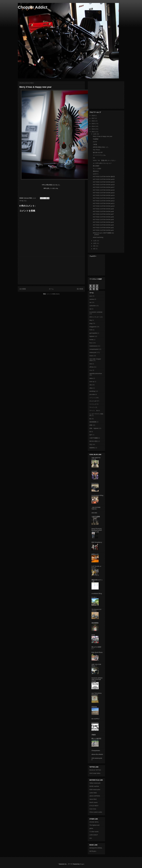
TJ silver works (94, 832)
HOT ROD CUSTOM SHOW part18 (104, 185)
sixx (91, 838)
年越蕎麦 (96, 139)
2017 (93, 118)
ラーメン (92, 407)
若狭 (91, 425)
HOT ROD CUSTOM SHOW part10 (104, 206)
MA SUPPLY (95, 719)
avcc (91, 296)
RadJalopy (95, 483)
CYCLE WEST (94, 806)
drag (91, 323)
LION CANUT (94, 835)
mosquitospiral (94, 349)
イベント (92, 398)
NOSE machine (94, 786)
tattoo (91, 378)
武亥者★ (94, 707)
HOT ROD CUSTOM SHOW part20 (104, 179)
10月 (95, 243)
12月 (95, 134)
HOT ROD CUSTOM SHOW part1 (103, 230)
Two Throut (96, 150)
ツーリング (93, 404)
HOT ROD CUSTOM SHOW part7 (103, 214)
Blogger (82, 864)
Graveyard (95, 723)
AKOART (94, 471)
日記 (25, 201)
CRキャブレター (95, 317)
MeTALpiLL (93, 851)
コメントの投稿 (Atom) (53, 294)
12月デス (96, 174)
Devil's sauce (93, 802)
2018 (93, 116)
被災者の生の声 (98, 152)
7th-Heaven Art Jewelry (96, 610)
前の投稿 (80, 289)
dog (91, 320)
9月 (94, 246)
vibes (91, 388)
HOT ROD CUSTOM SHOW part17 (104, 187)
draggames (93, 327)
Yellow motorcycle (95, 783)
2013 (93, 129)
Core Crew (93, 809)
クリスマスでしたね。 (100, 155)
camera (92, 299)
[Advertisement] (51, 270)
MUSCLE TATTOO (95, 770)
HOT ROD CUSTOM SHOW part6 (103, 217)
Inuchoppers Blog (97, 495)
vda (91, 385)
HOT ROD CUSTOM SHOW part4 (103, 222)
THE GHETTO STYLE (96, 459)
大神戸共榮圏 (94, 438)
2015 (93, 124)
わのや (95, 142)
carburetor (93, 306)
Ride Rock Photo (97, 652)
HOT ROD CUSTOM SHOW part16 (104, 190)
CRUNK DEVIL (94, 822)
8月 (94, 249)
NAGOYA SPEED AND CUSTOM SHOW (97, 680)
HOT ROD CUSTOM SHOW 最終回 (104, 177)
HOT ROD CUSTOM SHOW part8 (103, 211)
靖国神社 (92, 448)
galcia (91, 828)
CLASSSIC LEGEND (96, 312)
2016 (93, 121)
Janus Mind (93, 799)
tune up (92, 382)
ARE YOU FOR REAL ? (96, 665)
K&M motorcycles (95, 790)
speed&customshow (96, 373)
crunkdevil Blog (97, 594)
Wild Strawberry (97, 542)
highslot (92, 336)
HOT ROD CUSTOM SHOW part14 (104, 195)
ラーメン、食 (94, 411)
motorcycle (93, 352)
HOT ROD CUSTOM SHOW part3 (103, 225)
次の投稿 (23, 289)
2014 (93, 126)
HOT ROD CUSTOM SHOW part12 (104, 201)
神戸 (91, 435)
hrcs (91, 343)
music (91, 356)
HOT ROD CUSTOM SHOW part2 (103, 228)
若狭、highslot (94, 428)
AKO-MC (94, 513)
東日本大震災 (94, 441)
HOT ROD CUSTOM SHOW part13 (104, 198)
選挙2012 (96, 171)
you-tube (92, 394)
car (90, 302)
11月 (95, 241)
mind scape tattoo (95, 773)
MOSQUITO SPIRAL (96, 848)
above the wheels (97, 754)
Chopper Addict (33, 7)
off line (91, 367)
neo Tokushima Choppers (97, 694)
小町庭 (95, 144)
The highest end (94, 825)
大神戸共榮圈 (96, 517)
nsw (91, 364)
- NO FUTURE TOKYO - (96, 508)
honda (91, 340)
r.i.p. (91, 370)
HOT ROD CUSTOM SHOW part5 (103, 220)
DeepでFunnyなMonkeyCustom (97, 529)
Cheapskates (96, 751)
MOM (93, 635)
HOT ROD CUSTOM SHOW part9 (103, 209)
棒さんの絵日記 (96, 739)
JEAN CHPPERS (95, 796)
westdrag (92, 391)
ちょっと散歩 (97, 169)
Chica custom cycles (96, 812)
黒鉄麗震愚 (93, 422)
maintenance (93, 346)
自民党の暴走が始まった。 (101, 147)
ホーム (51, 289)
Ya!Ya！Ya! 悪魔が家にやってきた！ (105, 160)
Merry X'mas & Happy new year (103, 136)
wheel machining (98, 237)
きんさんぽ (93, 401)
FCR (91, 330)
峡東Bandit (95, 554)
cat (94, 158)
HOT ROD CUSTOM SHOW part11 (104, 203)
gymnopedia (93, 333)
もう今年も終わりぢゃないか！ (103, 163)
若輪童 (94, 735)
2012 (93, 132)
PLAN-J (94, 597)
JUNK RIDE (93, 793)
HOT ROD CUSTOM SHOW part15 (104, 193)
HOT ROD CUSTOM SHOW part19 (104, 182)
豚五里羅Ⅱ (96, 166)
